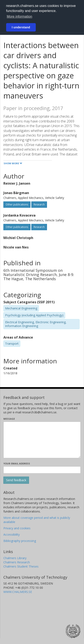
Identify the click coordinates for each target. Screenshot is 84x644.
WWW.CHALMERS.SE (18, 592)
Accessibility (12, 534)
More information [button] (19, 16)
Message (9, 419)
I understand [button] (21, 27)
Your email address (17, 463)
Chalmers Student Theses (21, 566)
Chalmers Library (15, 558)
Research (39, 204)
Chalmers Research (17, 562)
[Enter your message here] (42, 440)
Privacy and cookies (17, 528)
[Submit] (16, 480)
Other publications (17, 204)
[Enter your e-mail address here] (42, 470)
